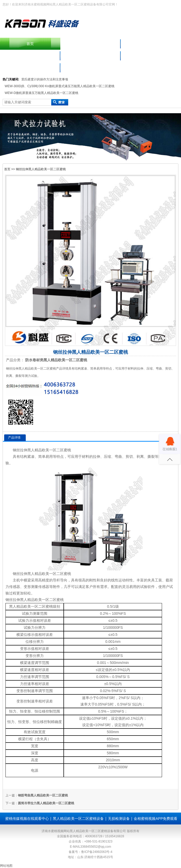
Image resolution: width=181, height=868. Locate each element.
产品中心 (151, 44)
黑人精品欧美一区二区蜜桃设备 (30, 56)
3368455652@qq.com (96, 847)
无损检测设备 (119, 819)
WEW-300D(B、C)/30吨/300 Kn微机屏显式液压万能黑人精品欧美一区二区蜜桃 (60, 86)
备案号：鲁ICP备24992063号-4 (90, 852)
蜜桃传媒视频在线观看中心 (151, 56)
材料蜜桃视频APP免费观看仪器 (90, 56)
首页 (30, 44)
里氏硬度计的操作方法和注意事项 (45, 79)
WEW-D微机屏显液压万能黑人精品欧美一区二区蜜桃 (41, 93)
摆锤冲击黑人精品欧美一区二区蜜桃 (90, 44)
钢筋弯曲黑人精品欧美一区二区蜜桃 (43, 795)
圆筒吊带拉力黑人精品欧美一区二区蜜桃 (46, 803)
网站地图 (6, 866)
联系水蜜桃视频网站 (30, 68)
